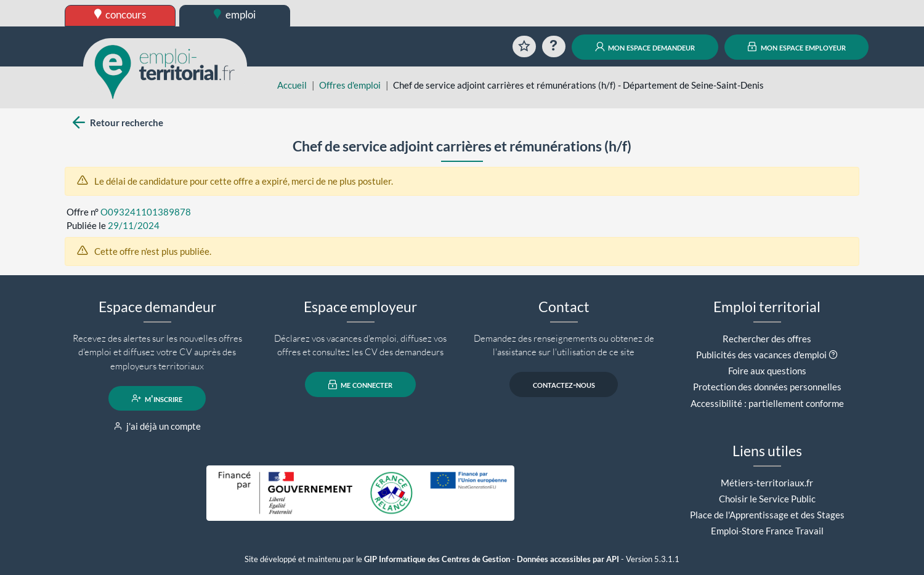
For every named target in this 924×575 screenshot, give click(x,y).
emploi (235, 14)
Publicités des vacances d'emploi (761, 355)
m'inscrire (157, 398)
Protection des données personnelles (767, 387)
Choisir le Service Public (767, 499)
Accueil (292, 85)
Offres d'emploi (350, 85)
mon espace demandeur (645, 47)
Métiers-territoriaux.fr (767, 483)
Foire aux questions (767, 371)
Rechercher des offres (767, 339)
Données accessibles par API (568, 559)
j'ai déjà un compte (157, 426)
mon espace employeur (797, 47)
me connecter (361, 385)
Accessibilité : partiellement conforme (767, 403)
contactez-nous (564, 385)
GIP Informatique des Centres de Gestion (437, 559)
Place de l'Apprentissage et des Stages (767, 515)
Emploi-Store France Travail (767, 531)
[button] (833, 355)
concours (120, 14)
